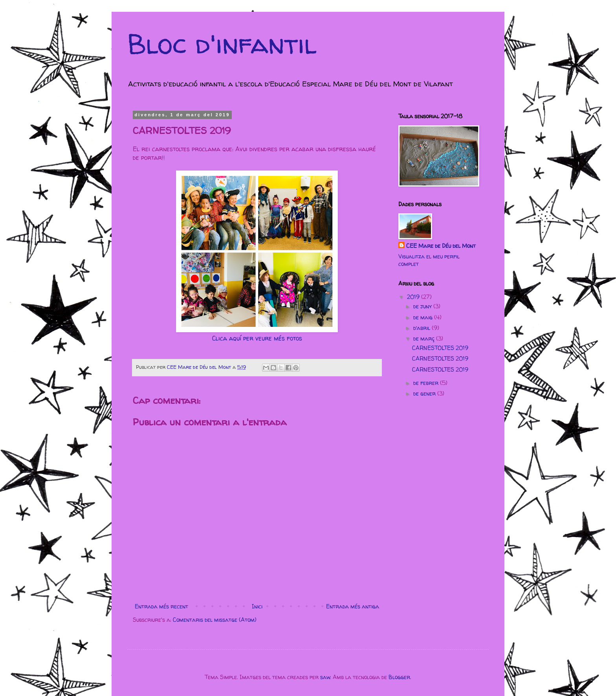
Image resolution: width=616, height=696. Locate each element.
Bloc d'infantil (222, 44)
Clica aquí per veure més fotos (257, 338)
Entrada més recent (161, 606)
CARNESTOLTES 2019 (440, 348)
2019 (414, 297)
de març (425, 338)
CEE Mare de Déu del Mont (441, 246)
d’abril (423, 328)
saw (325, 677)
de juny (423, 306)
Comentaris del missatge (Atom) (215, 620)
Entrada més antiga (353, 606)
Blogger (399, 677)
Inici (257, 606)
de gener (425, 393)
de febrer (427, 383)
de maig (424, 317)
